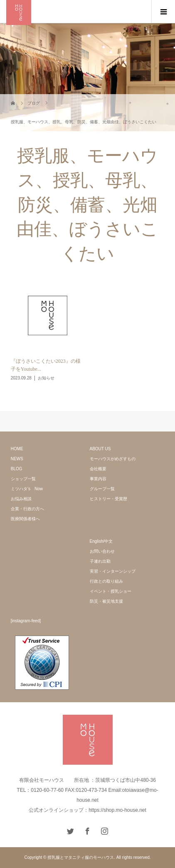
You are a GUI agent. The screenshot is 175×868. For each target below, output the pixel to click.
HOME (17, 449)
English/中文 (101, 541)
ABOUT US (100, 449)
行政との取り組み (106, 581)
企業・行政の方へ (27, 509)
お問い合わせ (102, 551)
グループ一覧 (102, 489)
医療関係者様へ (25, 519)
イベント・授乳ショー (111, 591)
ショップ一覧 (23, 479)
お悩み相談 (21, 499)
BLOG (17, 469)
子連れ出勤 (100, 561)
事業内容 (98, 479)
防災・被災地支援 (106, 601)
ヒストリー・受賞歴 (108, 499)
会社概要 (98, 469)
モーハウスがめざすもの (113, 459)
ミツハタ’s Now (27, 489)
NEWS (17, 459)
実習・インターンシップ (113, 571)
